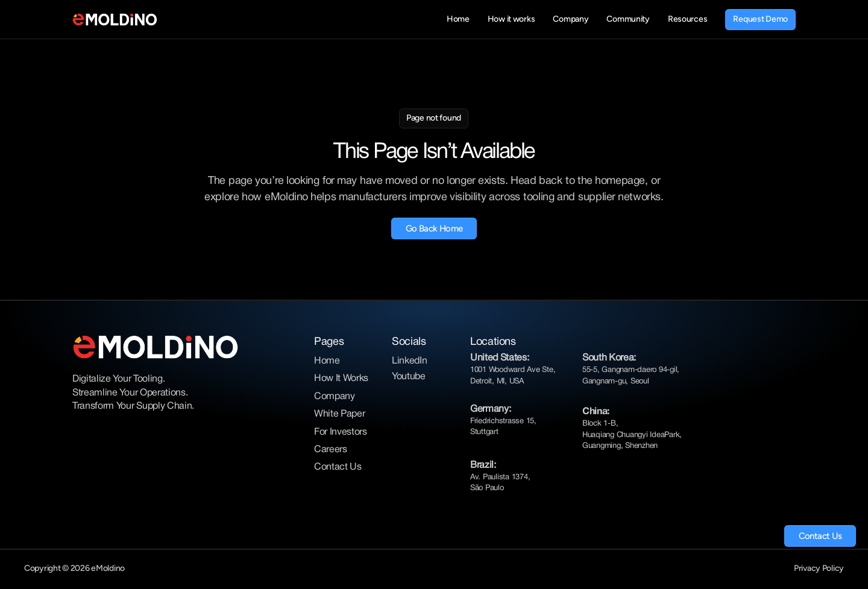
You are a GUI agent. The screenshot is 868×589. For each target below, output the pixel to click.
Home (327, 361)
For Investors (341, 432)
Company (335, 397)
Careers (331, 450)
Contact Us (338, 467)
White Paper (339, 414)
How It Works (341, 379)
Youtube (409, 377)
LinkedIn (409, 361)
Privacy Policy (819, 568)
